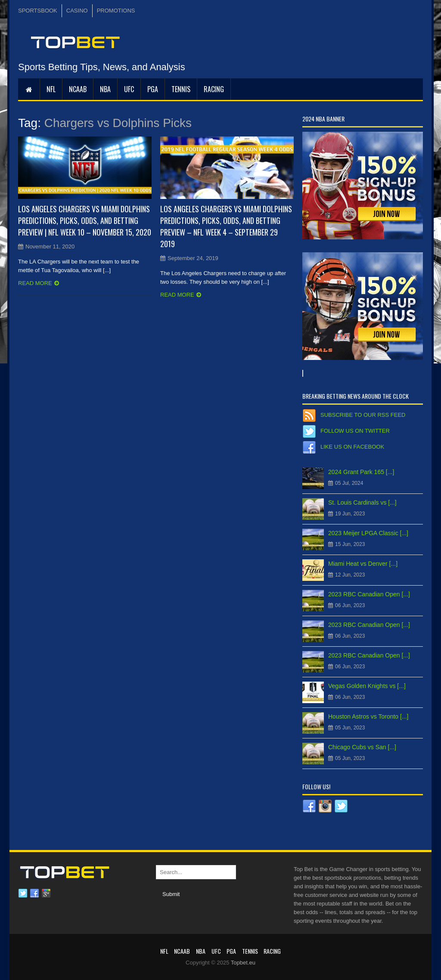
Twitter (23, 893)
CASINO (77, 11)
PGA (153, 89)
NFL (51, 89)
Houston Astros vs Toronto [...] (368, 716)
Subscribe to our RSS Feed (363, 415)
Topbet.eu (243, 963)
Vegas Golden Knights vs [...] (367, 686)
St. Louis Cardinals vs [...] (362, 502)
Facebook (34, 893)
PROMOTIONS (116, 11)
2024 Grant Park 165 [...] (361, 472)
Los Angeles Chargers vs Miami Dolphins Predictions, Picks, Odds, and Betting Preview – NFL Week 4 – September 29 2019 (226, 226)
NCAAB (78, 89)
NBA (105, 89)
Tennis (181, 89)
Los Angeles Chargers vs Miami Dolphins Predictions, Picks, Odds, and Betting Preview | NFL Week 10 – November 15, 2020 (85, 220)
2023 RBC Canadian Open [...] (369, 594)
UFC (129, 89)
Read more (35, 283)
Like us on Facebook (352, 447)
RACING (214, 89)
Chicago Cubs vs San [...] (362, 747)
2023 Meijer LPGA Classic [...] (368, 533)
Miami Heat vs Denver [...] (363, 564)
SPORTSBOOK (38, 11)
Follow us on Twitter (355, 431)
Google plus (46, 893)
